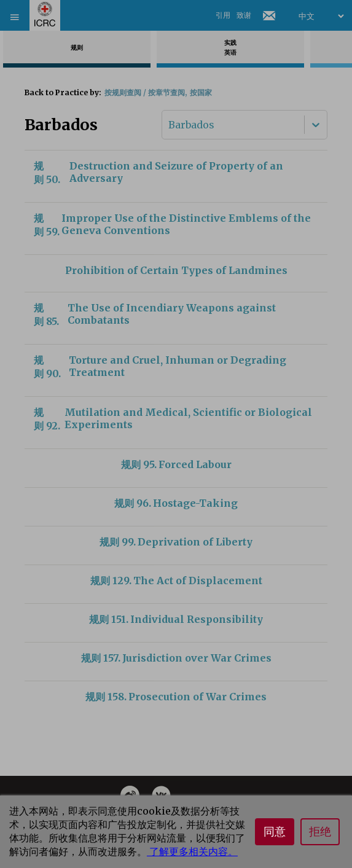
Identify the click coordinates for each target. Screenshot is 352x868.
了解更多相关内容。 (192, 851)
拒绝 (320, 832)
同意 (275, 832)
